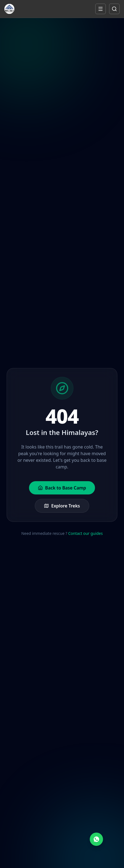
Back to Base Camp (62, 488)
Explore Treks (62, 506)
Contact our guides (85, 533)
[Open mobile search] (114, 9)
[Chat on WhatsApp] (96, 839)
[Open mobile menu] (101, 9)
